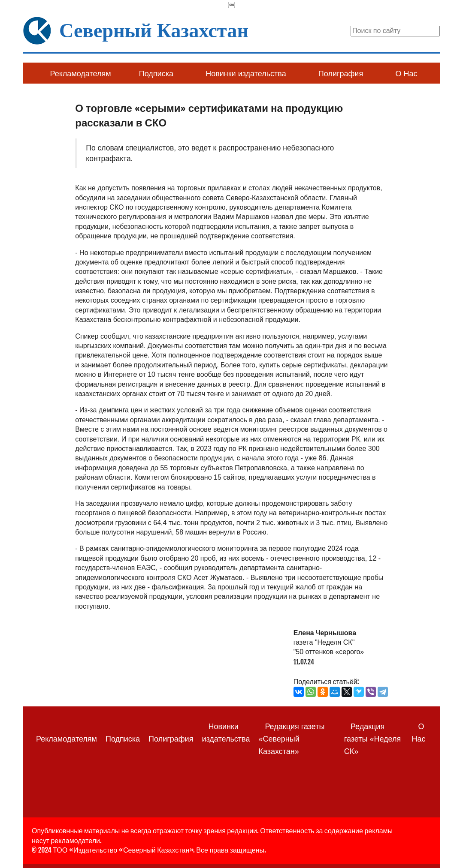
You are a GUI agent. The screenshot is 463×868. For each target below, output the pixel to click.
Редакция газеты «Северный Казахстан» (291, 739)
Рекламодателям (81, 74)
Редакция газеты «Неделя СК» (372, 739)
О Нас (406, 74)
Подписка (156, 74)
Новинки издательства (246, 74)
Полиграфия (341, 74)
